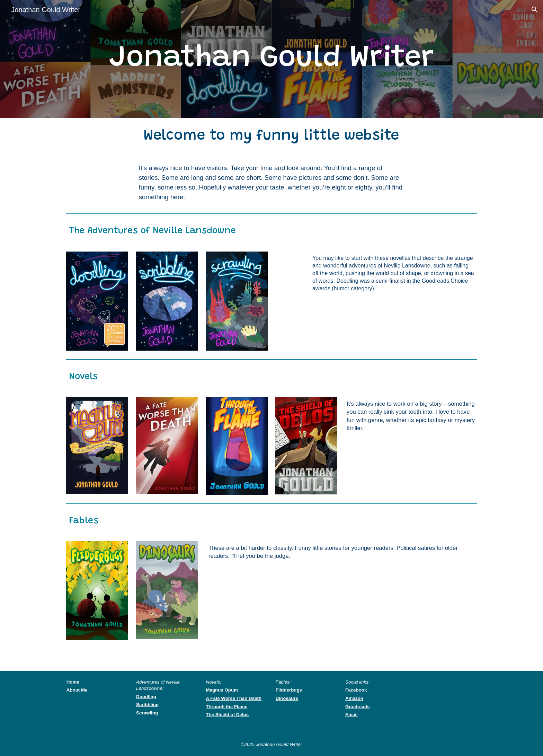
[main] (271, 59)
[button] (535, 10)
